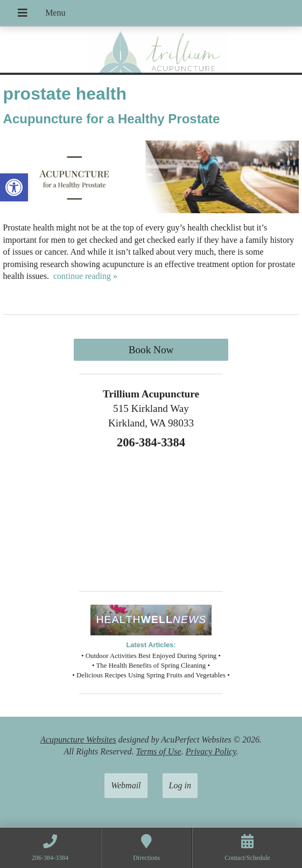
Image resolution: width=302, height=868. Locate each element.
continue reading (85, 276)
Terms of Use (159, 751)
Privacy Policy (211, 751)
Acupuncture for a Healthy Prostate (112, 119)
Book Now (151, 350)
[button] (14, 187)
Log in (180, 785)
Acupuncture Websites (78, 740)
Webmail (126, 785)
